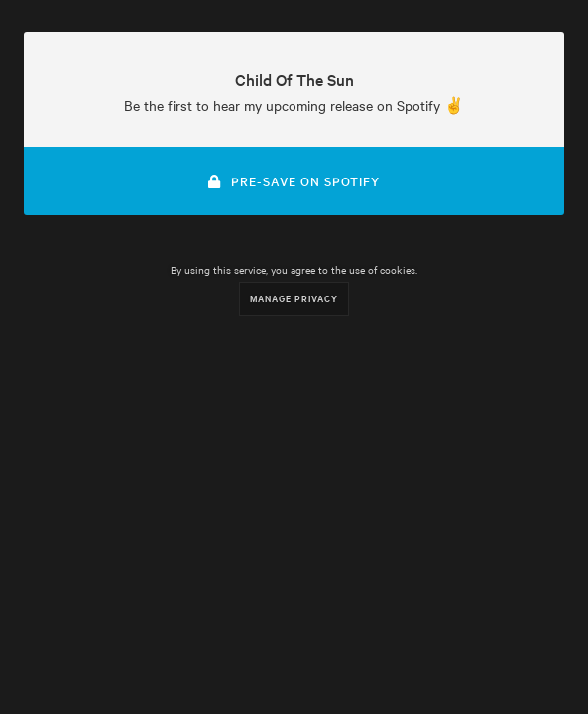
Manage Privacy (294, 298)
